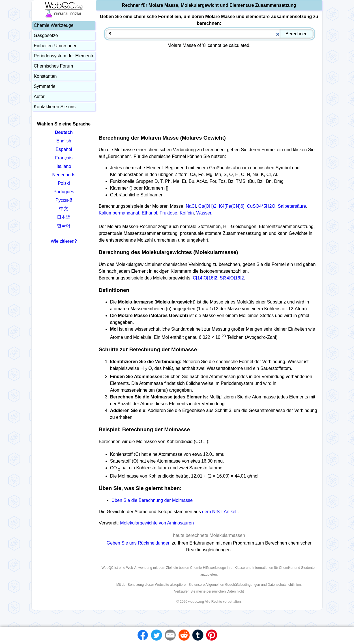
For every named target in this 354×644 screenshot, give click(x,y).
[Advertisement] (209, 90)
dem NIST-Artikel (219, 512)
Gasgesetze (46, 35)
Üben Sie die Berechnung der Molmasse (152, 500)
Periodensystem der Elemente (64, 56)
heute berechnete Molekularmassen (209, 535)
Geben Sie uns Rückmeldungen (139, 543)
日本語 (64, 217)
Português (64, 192)
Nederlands (64, 175)
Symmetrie (44, 86)
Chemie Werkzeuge (53, 25)
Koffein (187, 213)
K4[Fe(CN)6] (232, 206)
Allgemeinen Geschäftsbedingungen (233, 585)
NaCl (191, 206)
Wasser (204, 213)
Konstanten (45, 76)
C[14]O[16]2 (205, 278)
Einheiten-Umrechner (55, 46)
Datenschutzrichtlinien (284, 585)
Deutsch (64, 132)
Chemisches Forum (53, 66)
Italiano (64, 166)
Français (64, 158)
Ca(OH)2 (207, 206)
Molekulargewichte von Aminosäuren (157, 523)
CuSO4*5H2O (261, 206)
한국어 (64, 226)
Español (64, 149)
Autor (39, 97)
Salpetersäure (292, 206)
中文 (64, 209)
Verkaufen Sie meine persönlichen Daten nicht (209, 591)
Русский (64, 200)
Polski (64, 183)
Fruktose (168, 213)
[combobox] (210, 34)
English (64, 141)
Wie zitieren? (64, 241)
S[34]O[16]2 (232, 278)
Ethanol (149, 213)
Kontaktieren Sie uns (55, 107)
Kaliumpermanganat (119, 213)
